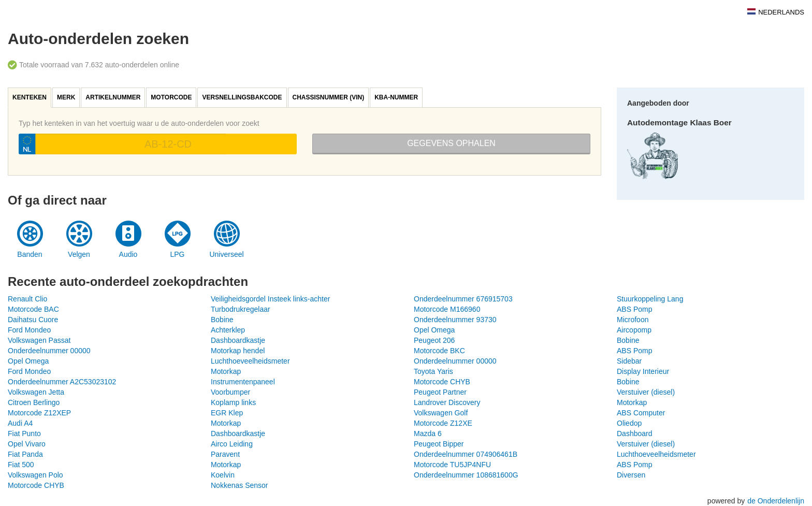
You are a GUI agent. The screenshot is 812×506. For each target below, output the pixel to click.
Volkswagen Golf (441, 413)
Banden (30, 254)
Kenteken (30, 97)
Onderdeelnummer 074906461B (466, 454)
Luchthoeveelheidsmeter (250, 361)
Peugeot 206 (434, 340)
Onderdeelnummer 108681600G (466, 475)
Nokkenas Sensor (240, 485)
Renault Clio (27, 299)
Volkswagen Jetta (36, 392)
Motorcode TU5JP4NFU (452, 465)
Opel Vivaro (27, 444)
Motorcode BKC (439, 351)
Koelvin (223, 475)
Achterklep (228, 330)
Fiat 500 (21, 465)
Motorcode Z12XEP (39, 413)
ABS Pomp (634, 309)
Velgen (79, 254)
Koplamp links (233, 402)
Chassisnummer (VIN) (329, 97)
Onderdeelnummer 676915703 (463, 299)
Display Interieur (643, 371)
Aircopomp (634, 330)
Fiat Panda (25, 454)
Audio (128, 254)
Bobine (222, 320)
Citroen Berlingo (34, 402)
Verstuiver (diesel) (646, 392)
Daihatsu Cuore (33, 320)
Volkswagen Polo (35, 475)
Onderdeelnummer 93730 (455, 320)
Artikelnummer (113, 97)
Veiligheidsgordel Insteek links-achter (270, 299)
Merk (66, 97)
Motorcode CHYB (442, 382)
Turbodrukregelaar (241, 309)
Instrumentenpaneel (243, 382)
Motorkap (226, 371)
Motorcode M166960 (447, 309)
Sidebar (629, 361)
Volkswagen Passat (39, 340)
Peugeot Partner (440, 392)
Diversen (631, 475)
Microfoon (633, 320)
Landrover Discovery (447, 402)
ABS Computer (641, 413)
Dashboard (635, 433)
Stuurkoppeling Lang (650, 299)
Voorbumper (230, 392)
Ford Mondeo (29, 330)
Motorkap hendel (238, 351)
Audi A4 (20, 423)
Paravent (225, 454)
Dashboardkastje (238, 340)
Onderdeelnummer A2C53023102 (62, 382)
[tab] (30, 98)
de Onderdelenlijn (776, 501)
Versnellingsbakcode (242, 97)
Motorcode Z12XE (443, 423)
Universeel (226, 254)
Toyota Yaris (433, 371)
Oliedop (629, 423)
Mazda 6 (428, 433)
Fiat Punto (24, 433)
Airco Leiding (232, 444)
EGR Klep (227, 413)
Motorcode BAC (33, 309)
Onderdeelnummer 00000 (49, 351)
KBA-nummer (396, 97)
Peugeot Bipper (439, 444)
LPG (177, 254)
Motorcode (171, 97)
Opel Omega (434, 330)
